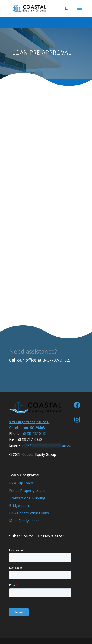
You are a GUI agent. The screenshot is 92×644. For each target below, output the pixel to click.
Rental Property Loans (27, 491)
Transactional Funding (27, 498)
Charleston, (19, 428)
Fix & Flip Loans (21, 483)
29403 (40, 428)
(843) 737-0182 (35, 433)
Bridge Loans (20, 506)
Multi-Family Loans (24, 521)
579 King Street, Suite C (29, 422)
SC (32, 428)
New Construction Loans (29, 513)
